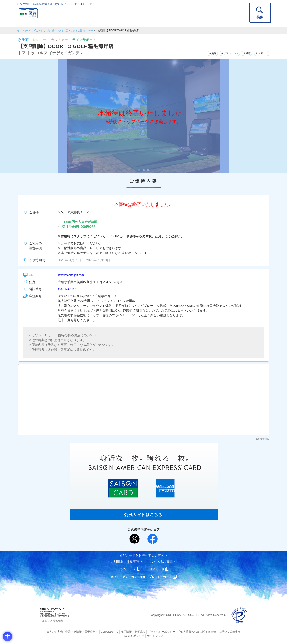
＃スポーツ (259, 52)
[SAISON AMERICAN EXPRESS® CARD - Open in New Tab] (144, 518)
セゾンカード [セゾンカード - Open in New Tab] (125, 569)
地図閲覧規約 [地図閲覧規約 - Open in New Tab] (262, 439)
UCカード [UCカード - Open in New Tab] (160, 569)
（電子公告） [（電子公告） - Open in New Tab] (84, 631)
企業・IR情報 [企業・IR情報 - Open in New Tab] (68, 631)
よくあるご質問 (161, 562)
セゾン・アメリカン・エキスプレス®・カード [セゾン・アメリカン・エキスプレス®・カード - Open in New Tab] (141, 577)
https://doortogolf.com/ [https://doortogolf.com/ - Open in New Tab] (73, 275)
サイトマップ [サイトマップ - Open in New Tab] (144, 635)
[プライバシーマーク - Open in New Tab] (239, 615)
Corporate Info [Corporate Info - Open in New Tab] (102, 631)
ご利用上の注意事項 (125, 562)
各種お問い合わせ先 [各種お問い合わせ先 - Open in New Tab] (52, 621)
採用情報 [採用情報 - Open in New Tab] (117, 631)
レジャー (89, 30)
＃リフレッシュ (219, 52)
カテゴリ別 (76, 30)
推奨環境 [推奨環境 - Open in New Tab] (130, 631)
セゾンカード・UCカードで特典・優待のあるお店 (42, 30)
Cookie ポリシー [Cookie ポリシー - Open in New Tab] (234, 631)
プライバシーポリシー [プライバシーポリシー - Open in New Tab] (150, 631)
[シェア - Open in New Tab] (153, 539)
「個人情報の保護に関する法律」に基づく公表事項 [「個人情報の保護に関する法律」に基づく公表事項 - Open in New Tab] (194, 631)
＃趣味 (197, 52)
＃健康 (240, 52)
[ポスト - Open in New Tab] (134, 539)
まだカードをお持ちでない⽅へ (142, 555)
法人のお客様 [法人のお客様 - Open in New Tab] (51, 631)
